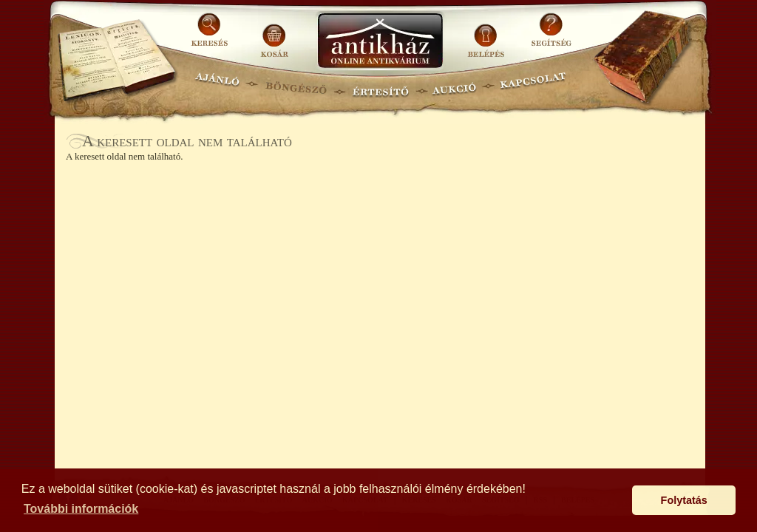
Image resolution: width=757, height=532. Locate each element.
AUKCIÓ (454, 85)
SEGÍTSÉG (551, 35)
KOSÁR (274, 35)
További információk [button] (81, 509)
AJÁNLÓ (217, 85)
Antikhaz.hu (380, 42)
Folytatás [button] (684, 500)
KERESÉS (211, 35)
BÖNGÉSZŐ (296, 85)
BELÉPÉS (488, 35)
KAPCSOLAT (533, 85)
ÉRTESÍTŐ (380, 85)
